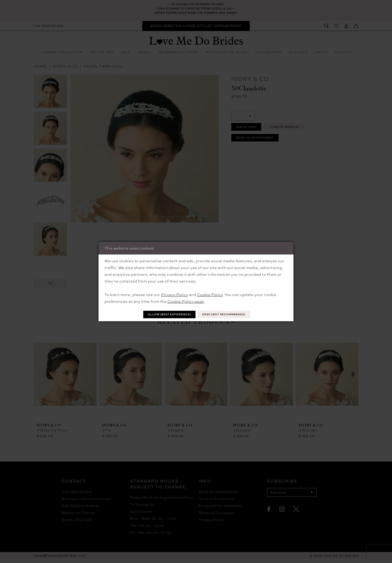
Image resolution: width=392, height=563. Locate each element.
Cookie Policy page (186, 301)
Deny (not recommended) (229, 314)
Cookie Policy (210, 294)
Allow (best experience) (164, 314)
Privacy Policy (174, 294)
